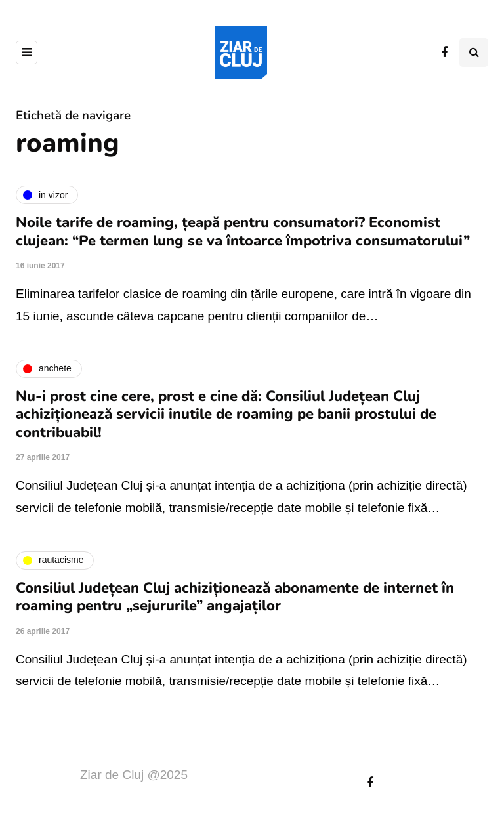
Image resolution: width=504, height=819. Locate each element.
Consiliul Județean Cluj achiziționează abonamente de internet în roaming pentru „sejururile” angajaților (235, 597)
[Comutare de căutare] (474, 52)
